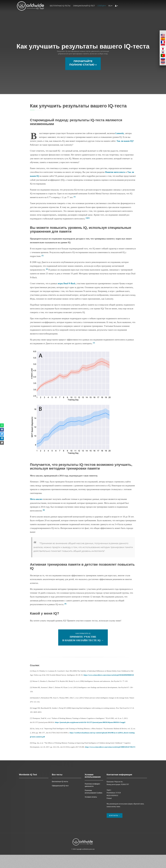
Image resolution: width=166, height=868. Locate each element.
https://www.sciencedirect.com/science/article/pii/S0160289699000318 (109, 684)
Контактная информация (119, 788)
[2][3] (88, 227)
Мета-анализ (36, 508)
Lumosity (120, 143)
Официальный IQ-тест (84, 6)
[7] (94, 352)
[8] (44, 519)
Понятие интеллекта (115, 182)
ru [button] (110, 6)
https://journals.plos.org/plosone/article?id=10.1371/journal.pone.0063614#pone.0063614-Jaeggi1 (91, 732)
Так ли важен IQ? (125, 150)
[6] (47, 278)
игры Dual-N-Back (67, 293)
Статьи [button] (102, 6)
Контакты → (115, 829)
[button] (116, 6)
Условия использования (93, 789)
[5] (43, 265)
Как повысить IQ (83, 646)
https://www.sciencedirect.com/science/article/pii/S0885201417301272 (56, 760)
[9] (65, 613)
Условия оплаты (91, 810)
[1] (75, 206)
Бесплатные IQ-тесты (60, 6)
